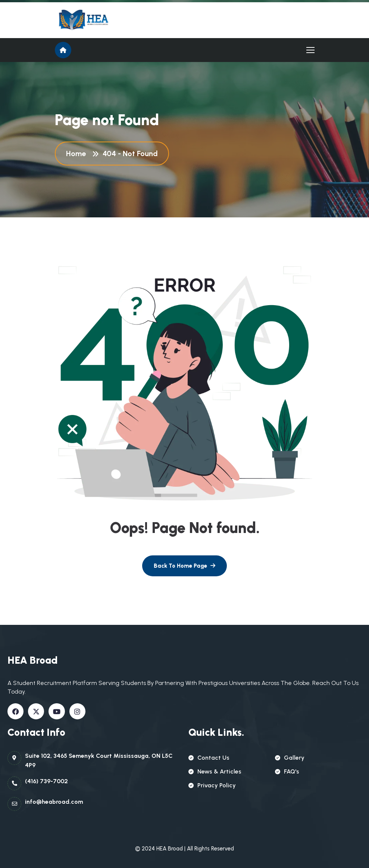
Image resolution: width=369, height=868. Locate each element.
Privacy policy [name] (212, 785)
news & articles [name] (215, 771)
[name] (88, 20)
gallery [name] (290, 758)
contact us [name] (209, 758)
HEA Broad (170, 849)
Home (78, 154)
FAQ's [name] (287, 771)
